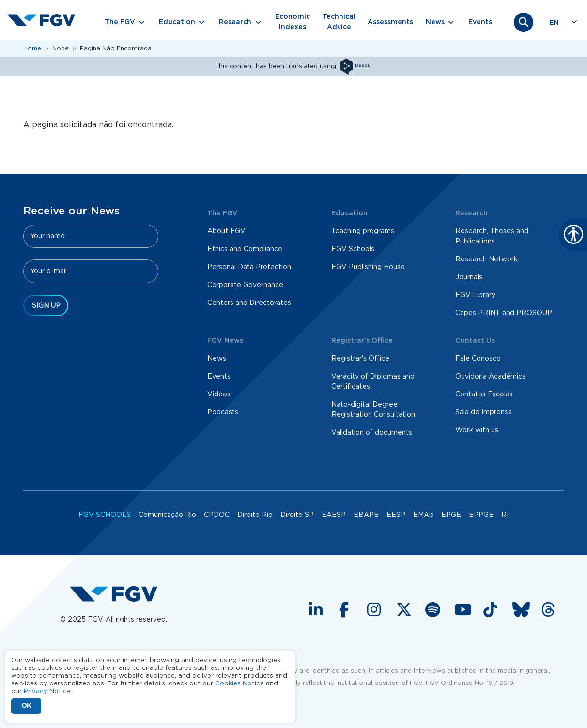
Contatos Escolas (484, 394)
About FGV (226, 231)
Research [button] (235, 22)
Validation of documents (372, 433)
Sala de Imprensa (484, 412)
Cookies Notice (239, 684)
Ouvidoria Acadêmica (491, 377)
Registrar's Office (360, 359)
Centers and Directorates (249, 303)
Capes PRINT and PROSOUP (504, 313)
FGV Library (475, 295)
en (554, 23)
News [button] (435, 22)
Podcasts (223, 412)
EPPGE (481, 515)
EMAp (423, 515)
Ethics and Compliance (245, 249)
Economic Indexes (293, 22)
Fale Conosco (478, 359)
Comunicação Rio (167, 515)
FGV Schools (353, 249)
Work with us (477, 430)
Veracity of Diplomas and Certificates (373, 382)
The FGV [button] (120, 22)
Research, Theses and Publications (492, 236)
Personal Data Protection (249, 267)
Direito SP (297, 515)
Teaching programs (363, 231)
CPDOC (217, 515)
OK (26, 706)
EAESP (334, 515)
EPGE (451, 515)
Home (32, 48)
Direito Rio (255, 515)
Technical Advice (339, 22)
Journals (469, 277)
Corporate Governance (245, 285)
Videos (219, 394)
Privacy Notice (47, 691)
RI (505, 515)
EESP (396, 515)
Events (480, 22)
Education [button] (177, 22)
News (217, 359)
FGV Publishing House (368, 267)
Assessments (390, 22)
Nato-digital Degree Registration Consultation (373, 410)
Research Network (487, 259)
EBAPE (366, 515)
